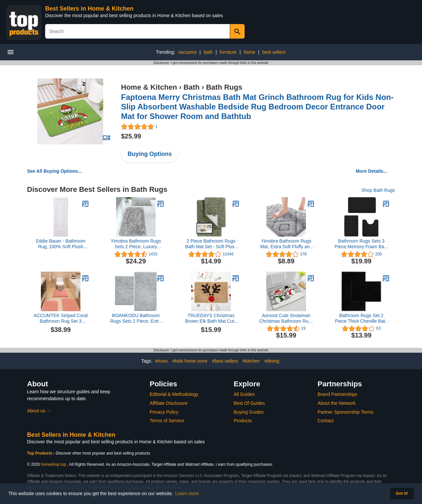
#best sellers (225, 361)
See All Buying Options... (54, 171)
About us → (39, 411)
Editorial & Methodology (174, 394)
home (249, 52)
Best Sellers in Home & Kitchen (89, 9)
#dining (272, 361)
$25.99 (131, 136)
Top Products (40, 453)
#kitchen (251, 361)
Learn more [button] (187, 493)
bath (208, 52)
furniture (228, 52)
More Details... (371, 171)
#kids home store (190, 361)
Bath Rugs (224, 87)
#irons (162, 361)
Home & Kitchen (149, 87)
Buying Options (150, 154)
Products (243, 421)
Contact (325, 421)
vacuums (187, 52)
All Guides (244, 394)
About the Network (336, 403)
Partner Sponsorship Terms (345, 412)
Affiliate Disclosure (169, 403)
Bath (191, 87)
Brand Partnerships (337, 394)
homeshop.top (53, 464)
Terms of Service (167, 421)
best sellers (274, 52)
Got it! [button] (402, 493)
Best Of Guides (249, 403)
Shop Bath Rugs (378, 190)
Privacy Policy (164, 412)
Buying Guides (249, 412)
